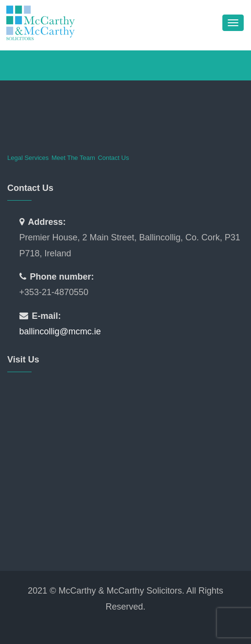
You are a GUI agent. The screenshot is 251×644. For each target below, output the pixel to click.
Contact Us (113, 158)
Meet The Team (73, 158)
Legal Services (28, 158)
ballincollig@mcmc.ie (60, 331)
